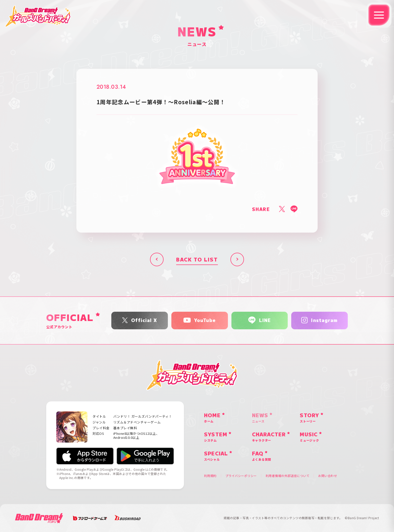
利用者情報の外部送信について (288, 476)
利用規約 (210, 476)
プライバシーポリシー (241, 476)
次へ (237, 259)
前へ (157, 259)
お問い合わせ (328, 476)
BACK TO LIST (197, 259)
